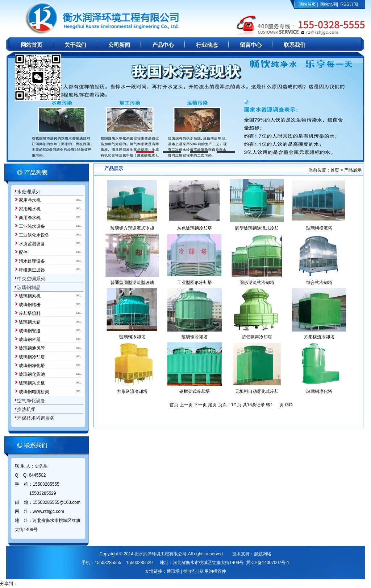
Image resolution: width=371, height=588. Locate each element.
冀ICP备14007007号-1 (268, 563)
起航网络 (263, 554)
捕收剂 (190, 571)
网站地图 (328, 4)
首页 (335, 170)
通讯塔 (173, 571)
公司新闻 (119, 45)
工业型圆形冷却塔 (195, 283)
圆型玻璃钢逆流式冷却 (257, 228)
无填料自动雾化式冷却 (257, 391)
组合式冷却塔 (319, 283)
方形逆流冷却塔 (132, 391)
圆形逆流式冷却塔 (257, 283)
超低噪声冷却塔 (257, 337)
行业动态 (207, 45)
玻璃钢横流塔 (319, 228)
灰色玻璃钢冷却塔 (195, 228)
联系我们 (295, 45)
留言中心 (251, 45)
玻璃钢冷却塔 (132, 337)
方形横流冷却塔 (319, 337)
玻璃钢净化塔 (319, 391)
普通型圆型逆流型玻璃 (132, 283)
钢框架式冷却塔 (195, 391)
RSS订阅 (349, 4)
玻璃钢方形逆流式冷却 (132, 228)
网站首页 (307, 4)
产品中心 (163, 45)
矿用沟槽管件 (213, 571)
